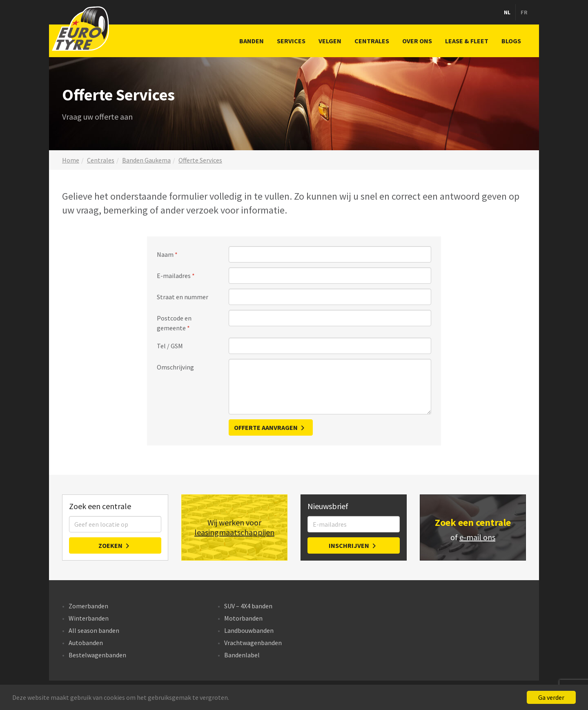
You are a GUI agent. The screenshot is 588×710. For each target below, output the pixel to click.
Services (291, 41)
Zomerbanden (88, 606)
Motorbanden (243, 618)
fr (524, 12)
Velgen (330, 41)
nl (507, 12)
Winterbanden (89, 618)
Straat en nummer (183, 297)
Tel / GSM (170, 346)
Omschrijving (175, 367)
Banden (252, 41)
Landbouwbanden (249, 630)
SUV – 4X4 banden (248, 606)
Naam (165, 254)
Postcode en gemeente (174, 323)
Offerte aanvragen (266, 427)
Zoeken (110, 545)
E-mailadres (174, 276)
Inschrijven (349, 545)
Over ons (417, 41)
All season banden (94, 630)
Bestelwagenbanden (97, 655)
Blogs (511, 41)
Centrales (372, 41)
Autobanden (86, 643)
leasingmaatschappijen (234, 532)
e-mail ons (477, 537)
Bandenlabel (242, 655)
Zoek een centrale (473, 522)
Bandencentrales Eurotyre (82, 29)
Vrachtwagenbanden (253, 643)
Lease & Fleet (467, 41)
